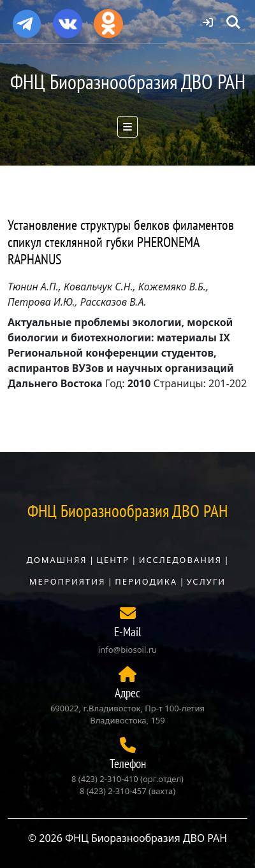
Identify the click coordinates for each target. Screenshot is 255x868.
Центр (113, 560)
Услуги (206, 581)
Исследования (180, 560)
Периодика (146, 581)
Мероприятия (68, 581)
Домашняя (56, 560)
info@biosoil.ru (127, 650)
